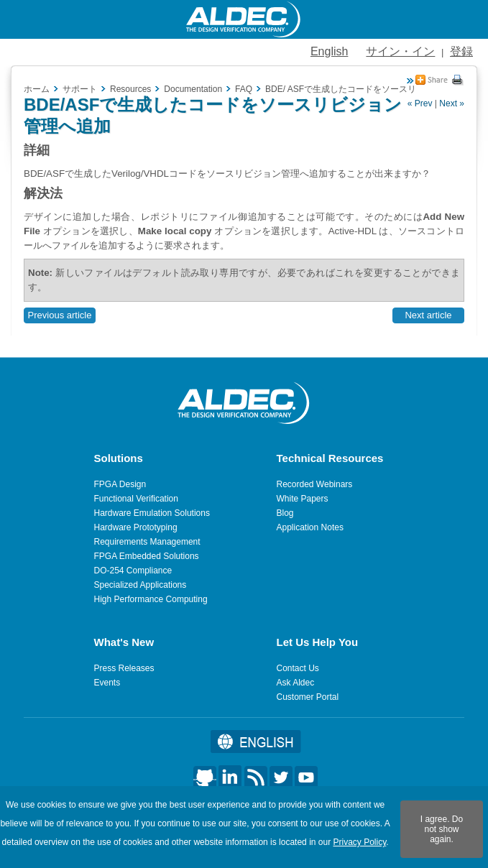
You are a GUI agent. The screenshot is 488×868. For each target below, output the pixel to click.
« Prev (420, 103)
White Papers (303, 499)
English (329, 51)
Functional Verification (136, 499)
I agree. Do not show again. (442, 829)
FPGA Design (120, 484)
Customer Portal (308, 697)
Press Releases (124, 668)
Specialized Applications (141, 585)
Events (107, 683)
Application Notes (310, 527)
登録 (461, 51)
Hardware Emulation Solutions (152, 513)
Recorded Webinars (315, 484)
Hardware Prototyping (136, 527)
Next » (452, 103)
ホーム (37, 89)
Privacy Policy (359, 842)
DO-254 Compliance (133, 571)
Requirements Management (147, 542)
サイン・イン (400, 51)
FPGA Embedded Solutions (147, 556)
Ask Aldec (296, 683)
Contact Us (298, 668)
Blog (285, 513)
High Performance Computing (151, 599)
